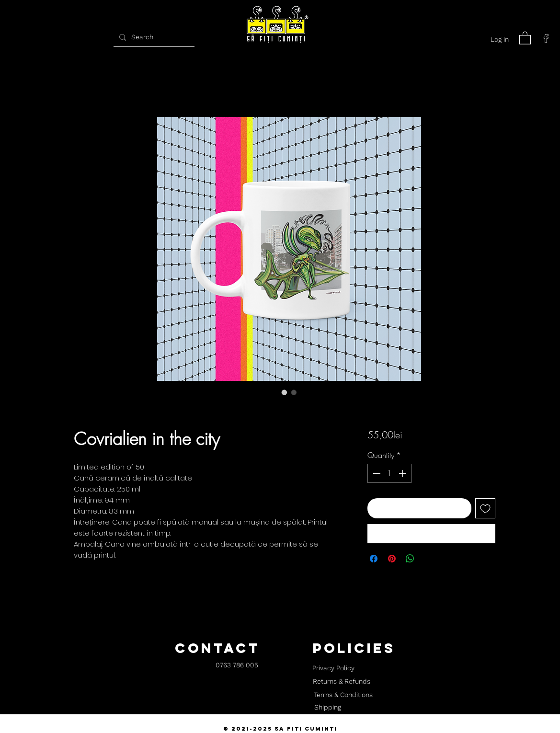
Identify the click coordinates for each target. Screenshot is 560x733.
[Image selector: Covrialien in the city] (285, 392)
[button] (525, 38)
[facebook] (546, 38)
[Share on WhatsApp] (410, 559)
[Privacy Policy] (334, 668)
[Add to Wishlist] (485, 508)
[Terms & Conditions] (343, 695)
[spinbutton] (389, 473)
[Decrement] (376, 473)
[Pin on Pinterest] (392, 559)
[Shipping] (328, 708)
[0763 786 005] (237, 666)
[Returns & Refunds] (342, 682)
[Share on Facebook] (374, 559)
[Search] (153, 37)
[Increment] (403, 473)
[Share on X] (428, 559)
